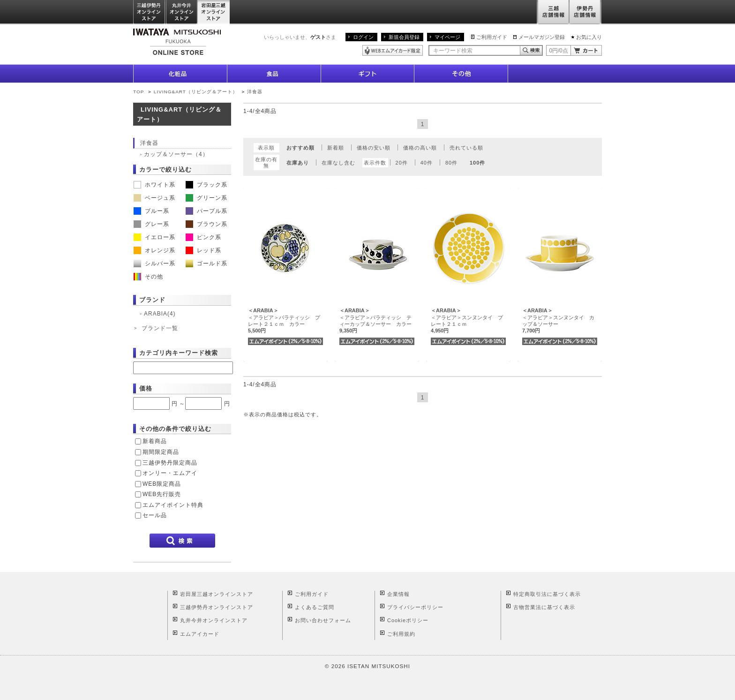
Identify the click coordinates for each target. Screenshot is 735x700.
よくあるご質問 (315, 607)
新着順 (336, 148)
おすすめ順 (300, 148)
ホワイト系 (154, 185)
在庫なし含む (338, 163)
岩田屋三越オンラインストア (214, 12)
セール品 (155, 515)
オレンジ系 (154, 250)
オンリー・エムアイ (170, 473)
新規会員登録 (404, 37)
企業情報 (398, 594)
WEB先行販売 (162, 494)
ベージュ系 (154, 198)
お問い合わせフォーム (323, 620)
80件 (451, 163)
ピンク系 (203, 237)
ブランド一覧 (160, 328)
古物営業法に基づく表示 (544, 607)
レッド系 (203, 250)
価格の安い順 (374, 148)
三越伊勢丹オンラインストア (150, 12)
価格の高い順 (420, 148)
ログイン (363, 37)
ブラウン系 (206, 224)
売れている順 (466, 148)
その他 (148, 277)
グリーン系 (206, 198)
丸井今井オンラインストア (182, 12)
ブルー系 (151, 211)
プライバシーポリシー (415, 607)
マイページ (447, 37)
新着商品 (155, 441)
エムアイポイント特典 (173, 505)
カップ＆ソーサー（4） (176, 154)
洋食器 (255, 92)
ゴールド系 (206, 263)
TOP (139, 92)
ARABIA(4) (160, 314)
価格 (146, 388)
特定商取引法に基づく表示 (547, 594)
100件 (477, 163)
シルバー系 (154, 263)
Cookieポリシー (408, 620)
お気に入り (589, 37)
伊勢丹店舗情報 (585, 12)
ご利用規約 (401, 634)
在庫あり (298, 163)
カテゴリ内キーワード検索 (179, 353)
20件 (402, 163)
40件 (427, 163)
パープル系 (206, 211)
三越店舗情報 (553, 12)
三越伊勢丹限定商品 (170, 463)
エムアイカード (200, 634)
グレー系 (151, 224)
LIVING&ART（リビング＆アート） (196, 92)
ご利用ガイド (492, 37)
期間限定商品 (161, 452)
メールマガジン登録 (542, 37)
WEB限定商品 (162, 484)
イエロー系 (154, 237)
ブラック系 (206, 185)
